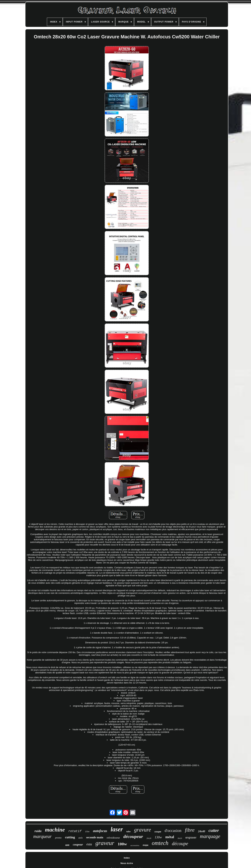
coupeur (78, 845)
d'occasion (173, 831)
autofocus (100, 831)
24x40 (201, 831)
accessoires (135, 845)
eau (89, 844)
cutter (214, 830)
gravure (142, 830)
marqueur (43, 836)
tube (129, 831)
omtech (160, 843)
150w (87, 832)
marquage (210, 836)
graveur (105, 843)
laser (117, 829)
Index (127, 858)
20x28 (149, 838)
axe (67, 845)
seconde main (95, 837)
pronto (58, 838)
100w (122, 844)
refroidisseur (113, 838)
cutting (70, 837)
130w (158, 837)
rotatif (75, 831)
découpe (180, 843)
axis (81, 838)
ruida (38, 831)
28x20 (180, 838)
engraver (191, 838)
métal (170, 837)
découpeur (133, 837)
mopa (146, 845)
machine (55, 830)
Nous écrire (127, 863)
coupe (158, 832)
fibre (190, 830)
